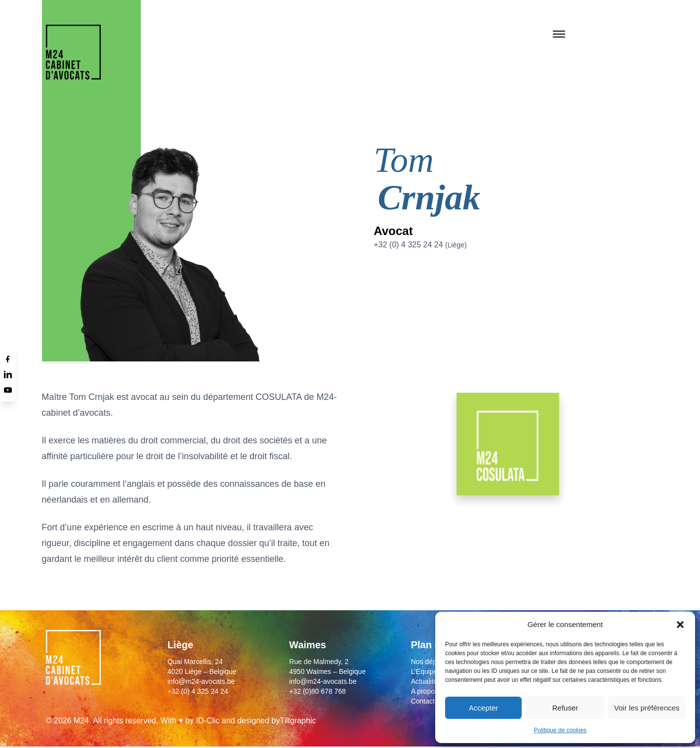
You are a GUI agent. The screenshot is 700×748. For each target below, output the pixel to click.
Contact (423, 701)
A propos (425, 691)
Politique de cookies (560, 730)
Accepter (483, 708)
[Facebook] (8, 358)
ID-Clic (208, 721)
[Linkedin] (8, 374)
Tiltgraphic (298, 721)
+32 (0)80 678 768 (317, 691)
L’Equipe (424, 671)
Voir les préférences (647, 708)
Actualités (426, 681)
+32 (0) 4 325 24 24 (420, 245)
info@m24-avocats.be (201, 681)
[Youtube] (8, 390)
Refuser (565, 708)
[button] (680, 625)
